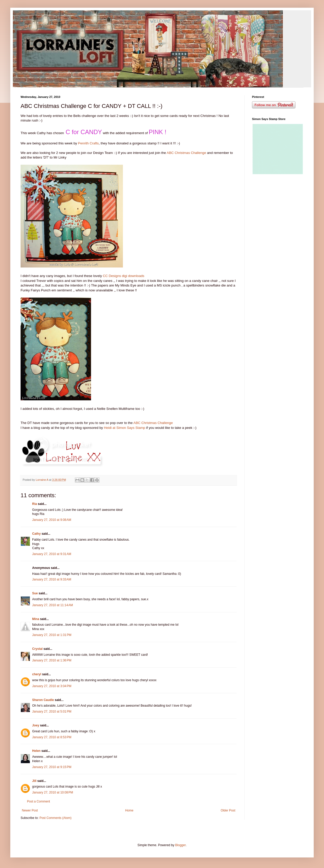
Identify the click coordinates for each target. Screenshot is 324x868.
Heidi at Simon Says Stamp (125, 428)
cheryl (37, 674)
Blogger (180, 845)
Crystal (37, 649)
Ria (35, 504)
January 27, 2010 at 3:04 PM (52, 686)
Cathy (36, 534)
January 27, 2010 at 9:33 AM (52, 579)
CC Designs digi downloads (124, 276)
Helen (36, 751)
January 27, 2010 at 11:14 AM (52, 605)
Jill (34, 781)
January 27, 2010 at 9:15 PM (52, 767)
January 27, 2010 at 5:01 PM (52, 712)
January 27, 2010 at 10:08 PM (53, 792)
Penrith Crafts (88, 143)
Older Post (228, 810)
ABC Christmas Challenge (186, 153)
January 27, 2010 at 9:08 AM (52, 520)
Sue (35, 593)
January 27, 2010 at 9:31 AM (52, 554)
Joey (36, 725)
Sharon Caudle (43, 700)
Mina (36, 619)
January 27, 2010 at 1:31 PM (52, 635)
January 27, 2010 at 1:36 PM (52, 660)
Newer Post (30, 810)
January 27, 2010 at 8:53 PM (52, 737)
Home (129, 810)
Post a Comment (38, 801)
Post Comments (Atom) (55, 818)
